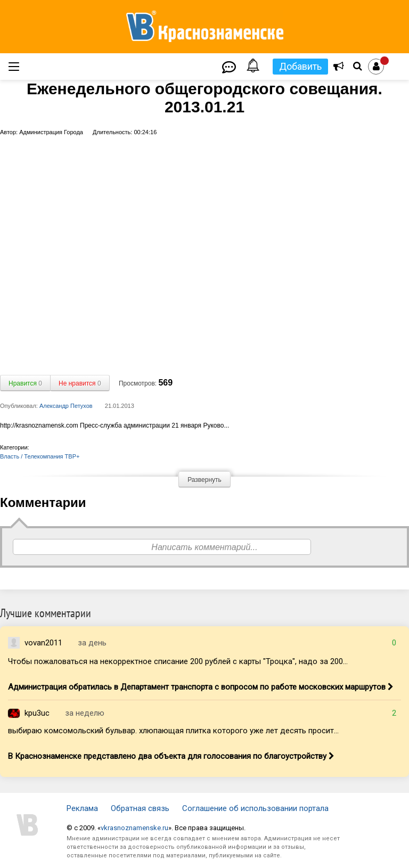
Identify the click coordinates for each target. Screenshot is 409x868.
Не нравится (80, 383)
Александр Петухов (66, 406)
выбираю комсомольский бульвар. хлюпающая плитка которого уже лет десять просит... (173, 731)
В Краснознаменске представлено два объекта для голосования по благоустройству (171, 756)
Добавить (300, 66)
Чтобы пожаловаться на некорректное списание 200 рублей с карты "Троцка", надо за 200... (178, 661)
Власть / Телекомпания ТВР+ (40, 456)
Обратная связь (140, 808)
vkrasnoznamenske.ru (134, 828)
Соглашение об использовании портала (255, 808)
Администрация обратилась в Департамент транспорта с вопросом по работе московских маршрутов (201, 687)
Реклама (82, 808)
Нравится (25, 383)
